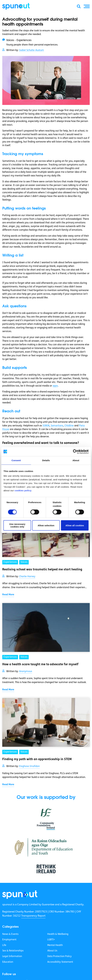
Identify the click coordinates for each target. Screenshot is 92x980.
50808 (46, 426)
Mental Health (55, 945)
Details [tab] (46, 460)
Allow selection (46, 525)
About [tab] (76, 460)
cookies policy (23, 490)
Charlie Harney (27, 577)
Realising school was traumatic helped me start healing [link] (42, 570)
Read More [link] (8, 595)
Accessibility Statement (60, 962)
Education (8, 962)
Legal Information (12, 956)
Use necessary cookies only (17, 525)
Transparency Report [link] (33, 916)
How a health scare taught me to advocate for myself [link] (40, 664)
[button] (87, 6)
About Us (52, 951)
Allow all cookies (75, 525)
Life (4, 945)
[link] (20, 895)
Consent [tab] (16, 460)
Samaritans (57, 426)
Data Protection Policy (59, 956)
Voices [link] (24, 562)
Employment (9, 940)
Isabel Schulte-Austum (32, 50)
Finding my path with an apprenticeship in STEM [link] (37, 759)
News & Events (10, 934)
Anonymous (26, 671)
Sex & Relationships (13, 951)
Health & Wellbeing (58, 934)
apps (55, 386)
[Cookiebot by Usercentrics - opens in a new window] (75, 452)
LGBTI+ (51, 940)
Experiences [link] (10, 562)
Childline (69, 426)
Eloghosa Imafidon (29, 766)
